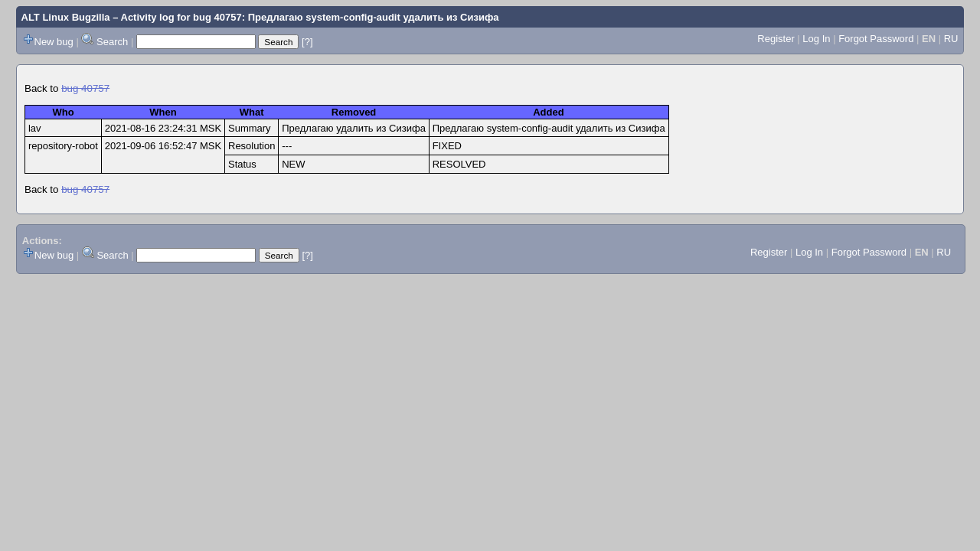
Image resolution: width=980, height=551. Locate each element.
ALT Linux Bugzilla (66, 17)
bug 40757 (85, 88)
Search (112, 42)
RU (951, 39)
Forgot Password (876, 39)
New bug (54, 42)
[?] (307, 42)
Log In (816, 39)
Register (776, 39)
